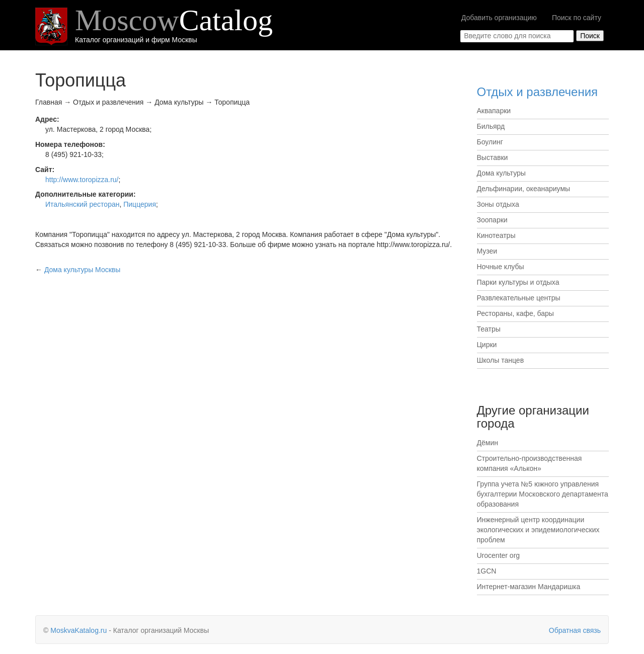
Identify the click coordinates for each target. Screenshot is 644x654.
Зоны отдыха (498, 204)
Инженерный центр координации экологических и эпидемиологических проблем (538, 530)
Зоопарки (492, 220)
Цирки (487, 345)
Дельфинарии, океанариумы (524, 189)
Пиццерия (140, 204)
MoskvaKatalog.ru (78, 630)
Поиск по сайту (577, 18)
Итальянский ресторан (82, 204)
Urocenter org (499, 555)
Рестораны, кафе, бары (515, 313)
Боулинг (490, 142)
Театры (489, 329)
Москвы (82, 270)
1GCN (487, 571)
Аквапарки (494, 111)
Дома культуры (501, 173)
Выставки (493, 157)
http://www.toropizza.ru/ (82, 180)
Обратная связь (575, 630)
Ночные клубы (501, 267)
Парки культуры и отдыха (518, 282)
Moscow (174, 20)
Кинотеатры (496, 235)
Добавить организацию (499, 18)
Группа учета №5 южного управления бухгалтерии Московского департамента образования (543, 494)
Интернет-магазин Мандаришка (529, 587)
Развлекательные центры (519, 298)
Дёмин (488, 443)
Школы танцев (501, 360)
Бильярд (491, 126)
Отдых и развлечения (538, 92)
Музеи (487, 251)
